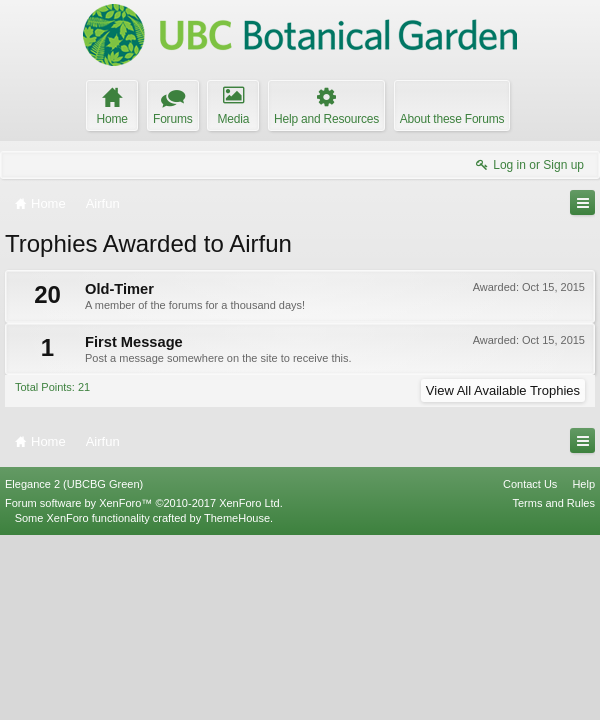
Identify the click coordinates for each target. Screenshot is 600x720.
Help (583, 668)
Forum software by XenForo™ (144, 687)
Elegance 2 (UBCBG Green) (74, 668)
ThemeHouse (237, 701)
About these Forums (452, 119)
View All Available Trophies (503, 390)
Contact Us (530, 668)
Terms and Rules (553, 687)
